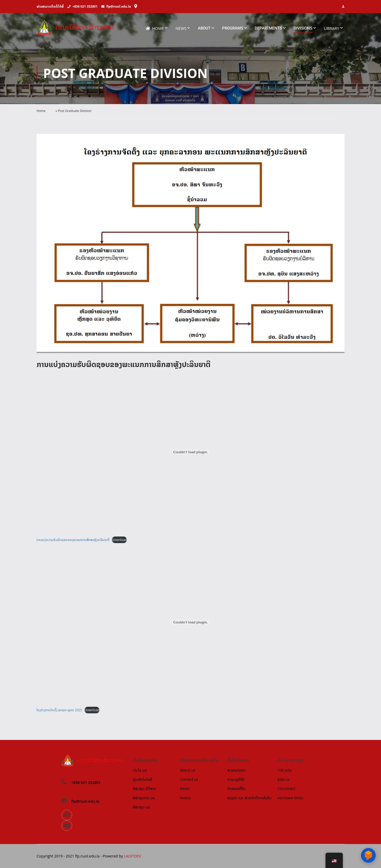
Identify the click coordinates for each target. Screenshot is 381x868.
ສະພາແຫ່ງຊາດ (236, 770)
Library (332, 28)
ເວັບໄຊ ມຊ (140, 770)
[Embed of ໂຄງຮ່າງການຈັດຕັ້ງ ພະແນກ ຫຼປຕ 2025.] (190, 622)
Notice (186, 798)
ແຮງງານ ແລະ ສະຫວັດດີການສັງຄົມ (249, 798)
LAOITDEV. (133, 856)
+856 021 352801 (85, 6)
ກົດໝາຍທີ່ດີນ (237, 789)
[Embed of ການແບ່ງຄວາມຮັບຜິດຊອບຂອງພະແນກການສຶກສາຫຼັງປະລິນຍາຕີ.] (190, 452)
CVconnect (286, 789)
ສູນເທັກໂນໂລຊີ (142, 779)
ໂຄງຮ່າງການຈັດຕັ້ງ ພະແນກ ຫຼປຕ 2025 (59, 710)
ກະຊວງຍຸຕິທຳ (236, 779)
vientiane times (290, 798)
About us (188, 770)
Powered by (113, 856)
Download (119, 540)
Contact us (189, 779)
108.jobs (285, 770)
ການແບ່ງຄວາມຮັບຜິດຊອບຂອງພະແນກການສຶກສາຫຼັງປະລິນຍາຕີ (73, 540)
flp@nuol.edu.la (119, 6)
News (181, 28)
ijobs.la (283, 779)
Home (155, 28)
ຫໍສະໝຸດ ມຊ (141, 807)
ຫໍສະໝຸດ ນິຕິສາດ (144, 789)
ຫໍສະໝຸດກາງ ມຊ (144, 798)
